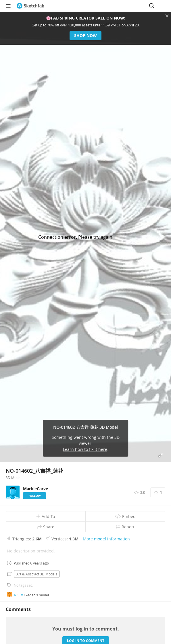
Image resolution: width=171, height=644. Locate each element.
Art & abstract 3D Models (37, 574)
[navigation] (8, 6)
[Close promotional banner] (167, 16)
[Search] (152, 6)
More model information (106, 539)
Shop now (85, 35)
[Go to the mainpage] (30, 6)
